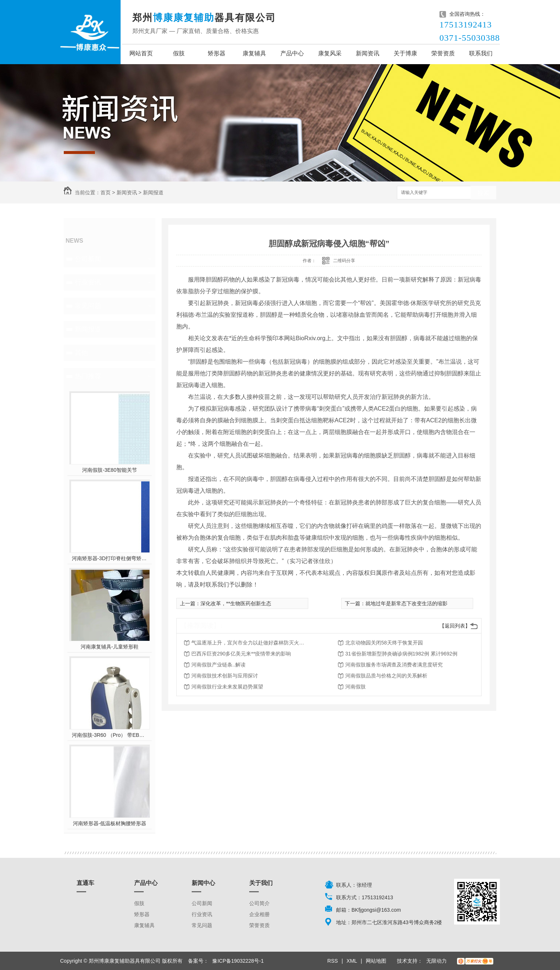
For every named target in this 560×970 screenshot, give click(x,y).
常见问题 (88, 306)
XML (352, 961)
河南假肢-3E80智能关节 (109, 470)
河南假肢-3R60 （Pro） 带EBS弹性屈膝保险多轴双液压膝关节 (110, 735)
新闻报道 (153, 192)
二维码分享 (344, 261)
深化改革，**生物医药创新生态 (236, 603)
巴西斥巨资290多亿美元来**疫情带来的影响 (241, 654)
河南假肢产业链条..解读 (218, 665)
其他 (81, 353)
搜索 (483, 193)
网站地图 (376, 961)
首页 (106, 192)
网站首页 (141, 53)
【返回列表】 (455, 626)
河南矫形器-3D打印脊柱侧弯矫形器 (110, 558)
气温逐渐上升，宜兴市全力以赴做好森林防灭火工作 (250, 643)
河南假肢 (355, 687)
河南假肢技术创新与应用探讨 (225, 676)
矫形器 (217, 53)
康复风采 (330, 53)
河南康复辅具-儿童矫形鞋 (110, 647)
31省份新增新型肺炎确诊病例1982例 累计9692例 (401, 654)
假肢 (179, 53)
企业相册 (259, 914)
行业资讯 (88, 282)
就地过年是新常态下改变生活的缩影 (406, 603)
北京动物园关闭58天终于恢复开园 (384, 643)
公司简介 (259, 903)
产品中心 (292, 53)
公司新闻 (88, 259)
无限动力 (436, 961)
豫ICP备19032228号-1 (238, 961)
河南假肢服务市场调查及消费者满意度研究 (394, 665)
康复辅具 (254, 53)
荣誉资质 (443, 53)
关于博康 (405, 53)
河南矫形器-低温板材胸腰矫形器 (110, 823)
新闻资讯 (368, 53)
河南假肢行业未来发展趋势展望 (227, 687)
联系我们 (481, 53)
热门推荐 (88, 376)
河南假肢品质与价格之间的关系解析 (386, 676)
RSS (333, 961)
